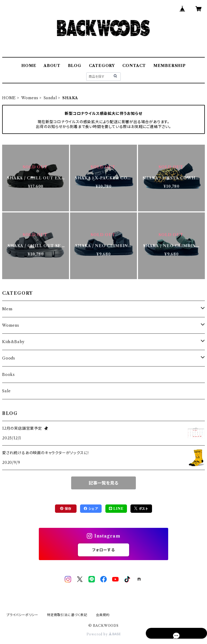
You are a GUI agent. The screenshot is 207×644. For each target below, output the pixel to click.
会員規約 (103, 615)
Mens (7, 309)
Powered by (104, 634)
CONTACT (134, 66)
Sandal (50, 98)
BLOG (75, 66)
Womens (30, 98)
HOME (29, 66)
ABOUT (52, 66)
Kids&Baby (13, 342)
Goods (9, 358)
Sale (6, 391)
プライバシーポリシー (22, 615)
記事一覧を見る (103, 483)
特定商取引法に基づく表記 (67, 615)
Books (8, 375)
